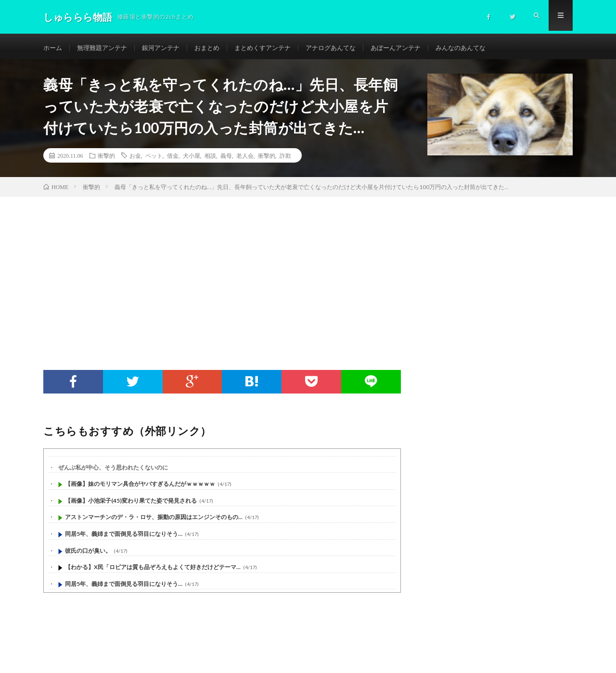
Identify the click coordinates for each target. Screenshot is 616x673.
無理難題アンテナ (105, 48)
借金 (173, 159)
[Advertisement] (308, 272)
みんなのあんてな (485, 48)
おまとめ (216, 48)
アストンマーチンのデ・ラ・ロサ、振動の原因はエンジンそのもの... (154, 521)
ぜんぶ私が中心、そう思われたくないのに (113, 471)
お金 (135, 159)
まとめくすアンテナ (275, 48)
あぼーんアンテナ (416, 48)
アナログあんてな (347, 48)
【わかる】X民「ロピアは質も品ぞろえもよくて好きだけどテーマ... (153, 571)
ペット (154, 159)
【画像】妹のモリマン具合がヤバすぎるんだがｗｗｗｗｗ (140, 488)
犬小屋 (192, 159)
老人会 (245, 159)
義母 (226, 159)
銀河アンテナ (167, 48)
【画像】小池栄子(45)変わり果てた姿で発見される (131, 504)
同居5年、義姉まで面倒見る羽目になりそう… (124, 537)
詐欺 (285, 159)
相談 (210, 159)
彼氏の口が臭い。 (88, 554)
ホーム (53, 48)
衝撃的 (106, 159)
